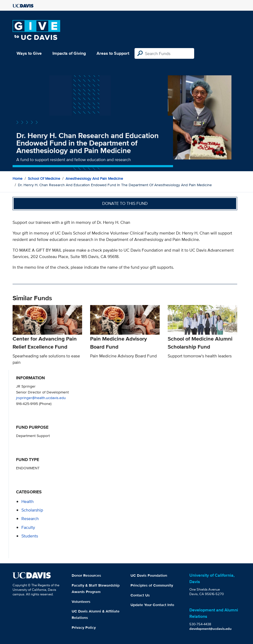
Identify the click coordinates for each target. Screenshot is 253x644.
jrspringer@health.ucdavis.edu (41, 398)
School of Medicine (44, 178)
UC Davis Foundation (149, 575)
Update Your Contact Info (152, 605)
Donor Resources (86, 575)
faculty (28, 527)
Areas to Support (113, 53)
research (30, 519)
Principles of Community (152, 585)
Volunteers (81, 602)
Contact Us (140, 595)
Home (18, 178)
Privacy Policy (84, 627)
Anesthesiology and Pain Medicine (94, 178)
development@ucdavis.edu (210, 629)
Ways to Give (29, 53)
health (28, 501)
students (30, 536)
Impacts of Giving (69, 53)
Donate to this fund (125, 203)
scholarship (32, 510)
